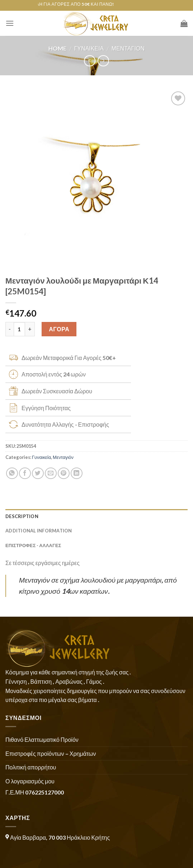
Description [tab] (22, 516)
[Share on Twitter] (38, 473)
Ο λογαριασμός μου (30, 781)
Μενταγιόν (128, 48)
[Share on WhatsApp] (12, 473)
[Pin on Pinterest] (64, 473)
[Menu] (10, 23)
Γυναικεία (89, 48)
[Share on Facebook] (25, 473)
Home (57, 48)
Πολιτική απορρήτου (31, 767)
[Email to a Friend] (51, 473)
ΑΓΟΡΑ (59, 329)
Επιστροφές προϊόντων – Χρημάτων (51, 753)
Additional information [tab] (39, 531)
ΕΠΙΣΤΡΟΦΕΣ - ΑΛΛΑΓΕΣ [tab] (33, 545)
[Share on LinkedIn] (77, 473)
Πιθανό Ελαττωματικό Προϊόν (42, 739)
